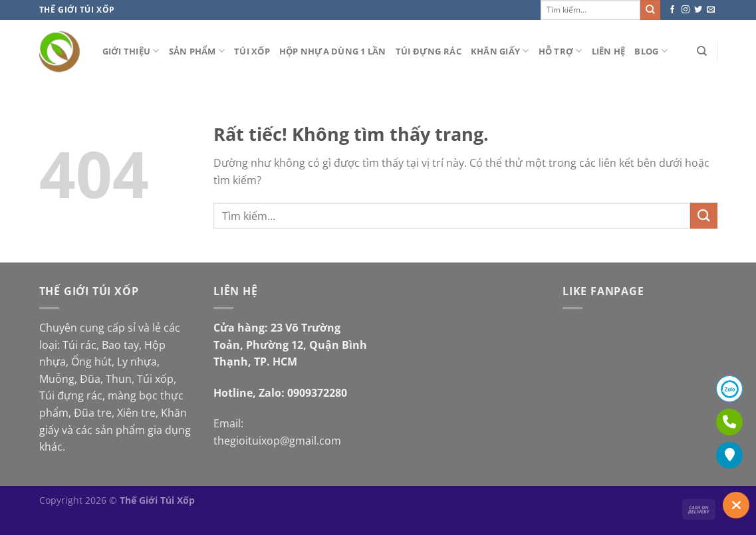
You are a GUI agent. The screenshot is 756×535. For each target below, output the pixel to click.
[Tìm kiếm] (702, 51)
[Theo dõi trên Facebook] (672, 10)
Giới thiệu (131, 51)
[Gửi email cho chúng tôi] (711, 10)
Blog (651, 51)
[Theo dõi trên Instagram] (686, 10)
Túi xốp (252, 51)
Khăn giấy (500, 51)
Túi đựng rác (429, 51)
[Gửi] (650, 10)
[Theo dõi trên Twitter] (698, 10)
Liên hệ (609, 51)
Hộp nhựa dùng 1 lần (333, 51)
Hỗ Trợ (561, 51)
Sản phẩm (197, 51)
